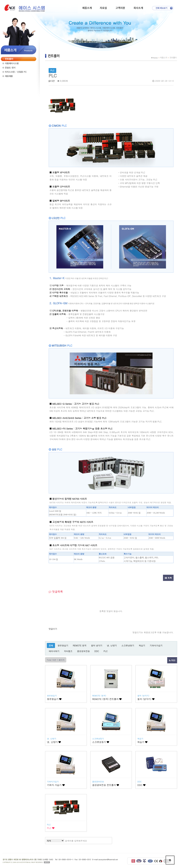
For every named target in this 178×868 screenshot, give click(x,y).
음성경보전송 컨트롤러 (106, 785)
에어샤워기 (54, 651)
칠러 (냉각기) (143, 696)
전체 (51, 645)
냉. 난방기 (112, 645)
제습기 (142, 645)
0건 (52, 81)
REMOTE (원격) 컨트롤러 (107, 699)
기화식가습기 (156, 645)
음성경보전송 (83, 651)
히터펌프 (68, 651)
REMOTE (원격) (99, 696)
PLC (106, 651)
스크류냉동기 (128, 645)
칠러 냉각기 (97, 645)
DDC (97, 651)
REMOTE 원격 (80, 645)
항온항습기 (63, 645)
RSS (172, 660)
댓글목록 (56, 592)
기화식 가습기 (56, 785)
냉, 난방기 (54, 742)
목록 (168, 578)
